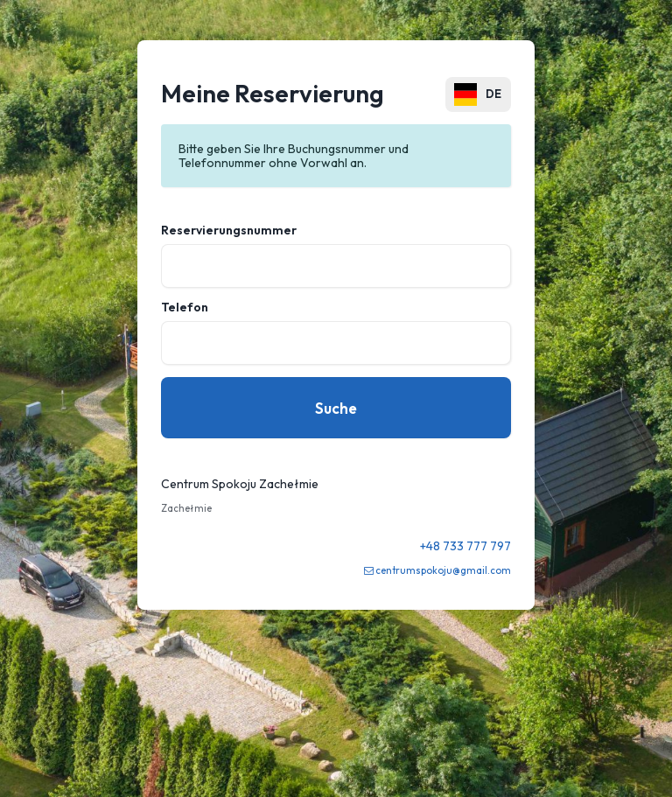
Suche (336, 408)
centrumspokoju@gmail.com (443, 570)
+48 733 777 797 (465, 546)
